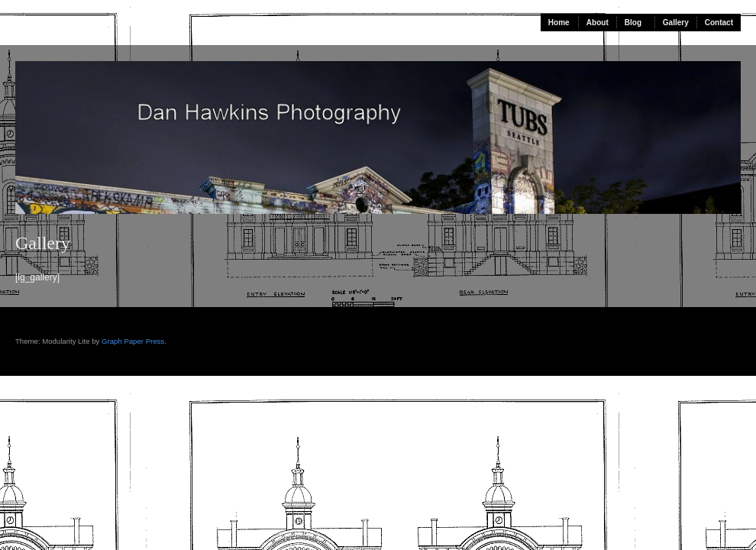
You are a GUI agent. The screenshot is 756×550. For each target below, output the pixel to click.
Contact (719, 23)
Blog (633, 23)
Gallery (676, 23)
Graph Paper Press (133, 341)
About (598, 23)
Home (559, 23)
